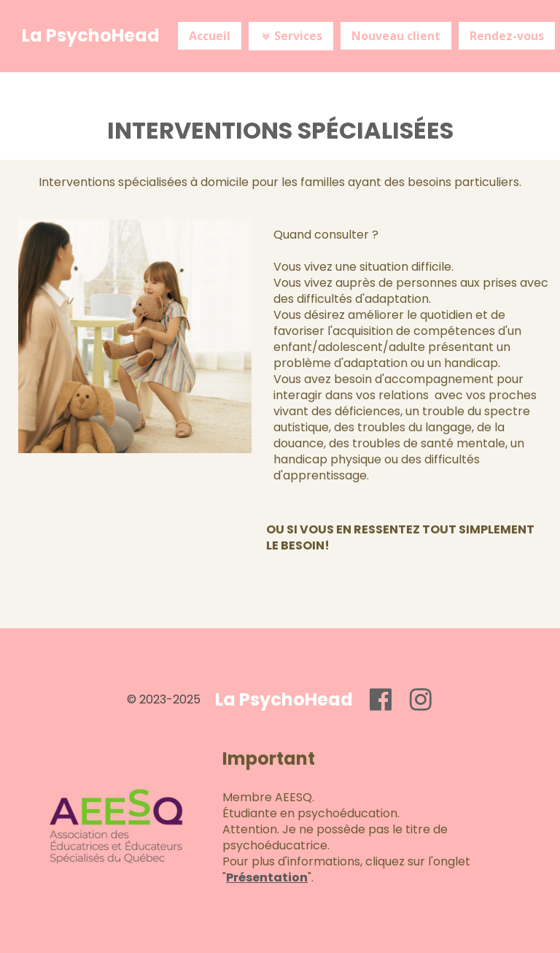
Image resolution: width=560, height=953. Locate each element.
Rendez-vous (507, 36)
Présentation (267, 877)
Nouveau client (396, 36)
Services (291, 36)
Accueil (210, 36)
